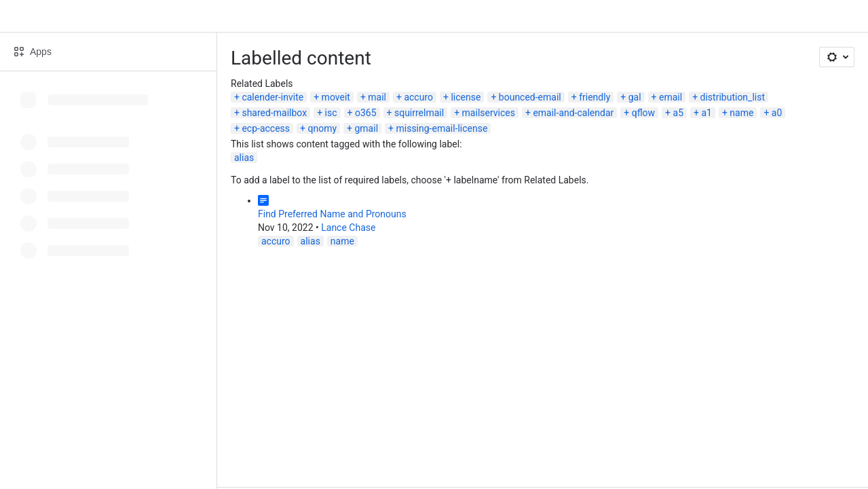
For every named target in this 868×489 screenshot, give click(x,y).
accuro (418, 97)
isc (331, 113)
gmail (366, 128)
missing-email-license (441, 128)
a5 (678, 113)
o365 (366, 113)
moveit (336, 97)
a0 (777, 113)
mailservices (489, 113)
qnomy (322, 128)
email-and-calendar (573, 113)
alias (244, 158)
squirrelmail (419, 113)
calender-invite (272, 97)
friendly (595, 97)
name (741, 113)
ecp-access (266, 128)
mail (377, 97)
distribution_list (733, 97)
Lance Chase (348, 228)
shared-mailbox (274, 113)
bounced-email (530, 97)
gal (635, 97)
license (466, 97)
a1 (706, 113)
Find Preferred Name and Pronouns (332, 214)
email (671, 97)
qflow (643, 113)
